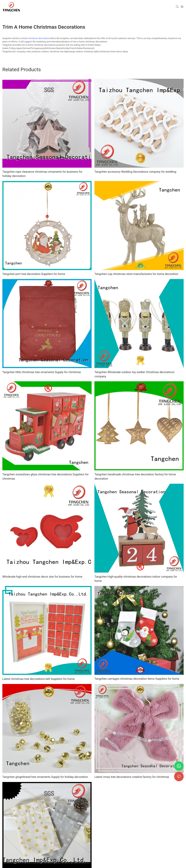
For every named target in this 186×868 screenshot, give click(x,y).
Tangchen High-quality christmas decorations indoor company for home (136, 579)
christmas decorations (39, 38)
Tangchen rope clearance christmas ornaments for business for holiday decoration (42, 174)
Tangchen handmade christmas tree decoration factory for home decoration (135, 476)
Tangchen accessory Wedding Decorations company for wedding (135, 172)
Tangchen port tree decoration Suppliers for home (34, 274)
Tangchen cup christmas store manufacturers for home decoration (136, 274)
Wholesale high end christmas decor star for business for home (42, 577)
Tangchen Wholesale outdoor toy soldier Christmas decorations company (134, 374)
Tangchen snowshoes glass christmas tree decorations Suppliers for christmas (45, 476)
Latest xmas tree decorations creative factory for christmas (132, 777)
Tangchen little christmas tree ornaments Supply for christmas (42, 372)
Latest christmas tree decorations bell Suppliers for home (39, 679)
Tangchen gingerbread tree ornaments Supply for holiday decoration (45, 777)
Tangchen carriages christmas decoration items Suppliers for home (137, 679)
